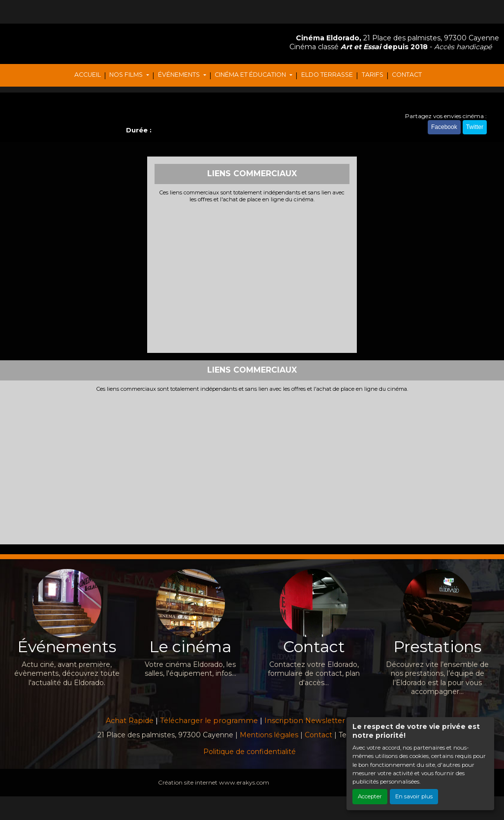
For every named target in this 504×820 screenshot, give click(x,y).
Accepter (370, 796)
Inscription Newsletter (305, 721)
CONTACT (407, 75)
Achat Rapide (130, 721)
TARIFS (373, 75)
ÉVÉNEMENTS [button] (180, 75)
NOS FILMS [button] (127, 75)
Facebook (444, 127)
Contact (318, 735)
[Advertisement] (252, 277)
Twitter (475, 127)
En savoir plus (414, 796)
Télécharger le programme (209, 721)
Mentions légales (269, 735)
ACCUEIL (88, 75)
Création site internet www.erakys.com (214, 782)
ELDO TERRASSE (327, 75)
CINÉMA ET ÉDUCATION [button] (251, 75)
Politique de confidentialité (250, 752)
